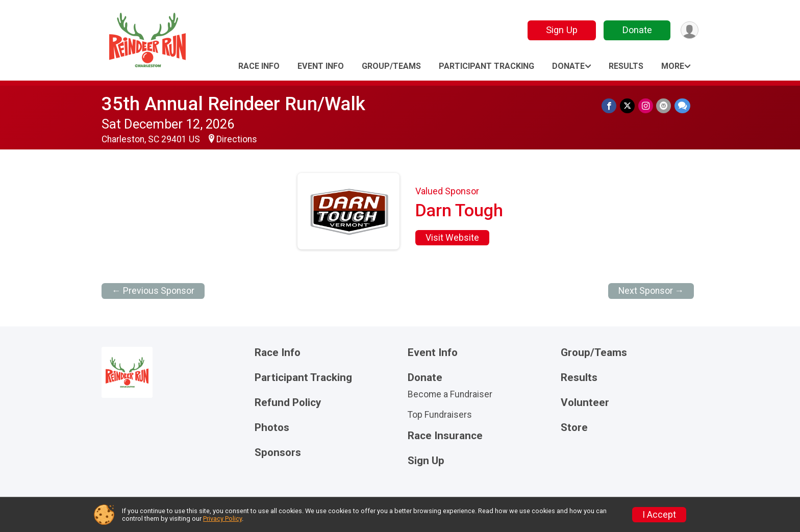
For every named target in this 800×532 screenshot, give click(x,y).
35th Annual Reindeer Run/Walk (233, 104)
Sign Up (561, 30)
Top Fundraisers (440, 415)
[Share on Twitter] (628, 106)
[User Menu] (689, 30)
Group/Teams (391, 66)
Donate (636, 30)
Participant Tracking (486, 66)
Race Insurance (445, 436)
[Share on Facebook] (610, 106)
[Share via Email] (664, 106)
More (673, 66)
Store (574, 428)
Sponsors (278, 453)
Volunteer (585, 403)
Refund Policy (288, 403)
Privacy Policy (222, 518)
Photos (272, 428)
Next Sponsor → (651, 291)
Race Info (259, 66)
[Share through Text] (682, 106)
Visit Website (452, 238)
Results (626, 66)
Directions (237, 139)
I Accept (659, 515)
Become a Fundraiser (450, 394)
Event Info (321, 66)
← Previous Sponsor (153, 291)
